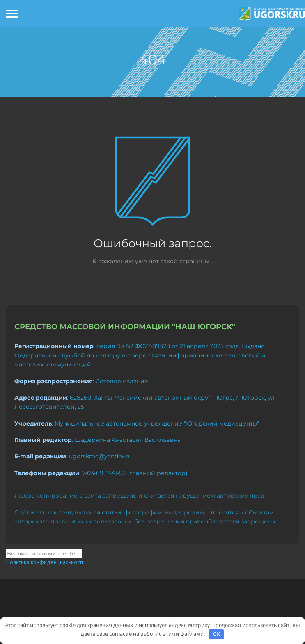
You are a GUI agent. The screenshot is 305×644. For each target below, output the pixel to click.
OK (217, 634)
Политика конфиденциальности (45, 562)
